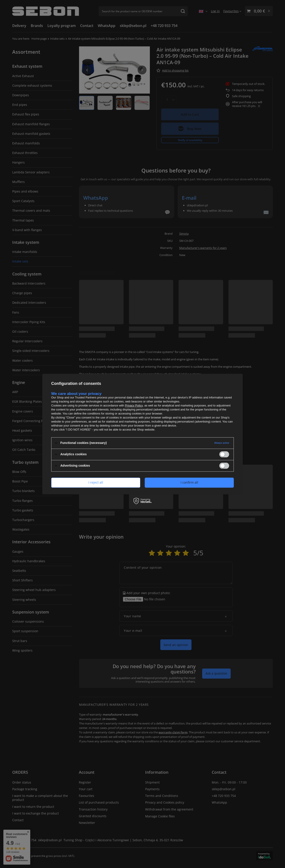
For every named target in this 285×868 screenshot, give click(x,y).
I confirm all (189, 482)
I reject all (96, 482)
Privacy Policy (134, 405)
